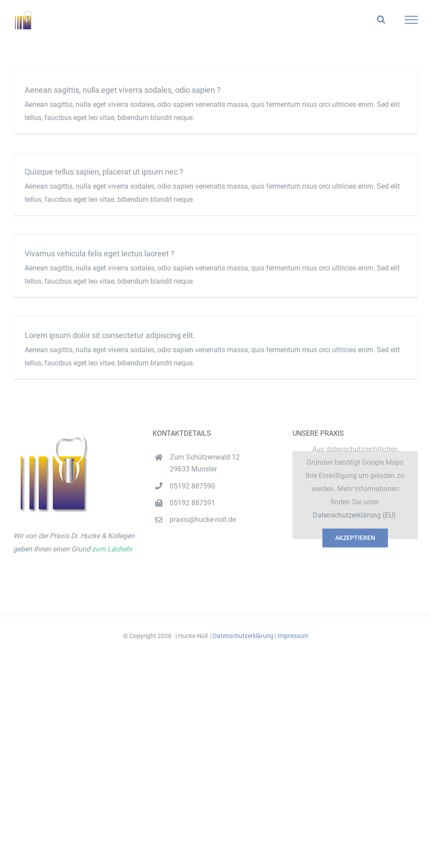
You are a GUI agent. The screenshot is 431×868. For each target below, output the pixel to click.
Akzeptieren (355, 538)
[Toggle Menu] (411, 20)
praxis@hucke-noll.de (203, 520)
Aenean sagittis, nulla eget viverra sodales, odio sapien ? (123, 90)
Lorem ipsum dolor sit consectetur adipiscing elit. (110, 335)
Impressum (293, 636)
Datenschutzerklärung (243, 636)
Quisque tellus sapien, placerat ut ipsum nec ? (104, 172)
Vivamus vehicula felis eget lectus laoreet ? (100, 253)
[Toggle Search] (381, 19)
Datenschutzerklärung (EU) (354, 515)
